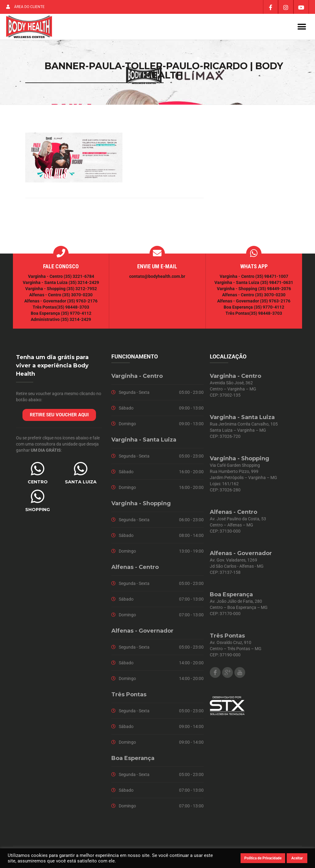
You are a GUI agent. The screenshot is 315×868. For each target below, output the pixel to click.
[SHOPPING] (38, 497)
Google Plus (227, 673)
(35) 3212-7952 (82, 289)
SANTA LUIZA (81, 482)
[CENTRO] (38, 469)
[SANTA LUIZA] (81, 469)
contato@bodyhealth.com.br (157, 277)
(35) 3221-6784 (79, 277)
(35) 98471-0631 (277, 283)
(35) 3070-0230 (77, 295)
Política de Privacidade (263, 858)
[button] (302, 27)
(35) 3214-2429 (84, 283)
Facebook (215, 673)
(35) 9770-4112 (76, 314)
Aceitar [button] (297, 858)
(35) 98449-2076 (275, 289)
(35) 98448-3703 (73, 307)
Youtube (240, 673)
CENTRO (38, 482)
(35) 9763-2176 (82, 301)
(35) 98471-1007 (272, 277)
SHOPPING (38, 510)
